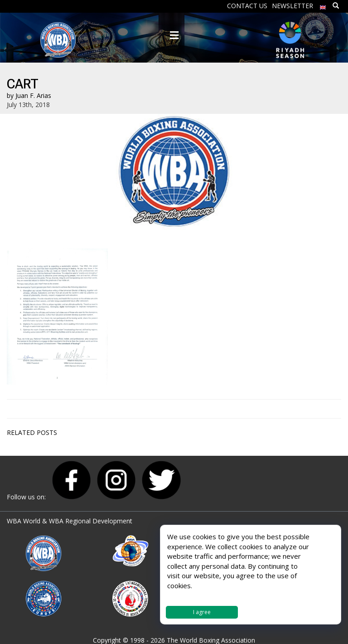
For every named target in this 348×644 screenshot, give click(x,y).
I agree (202, 612)
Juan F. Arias (33, 95)
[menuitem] (323, 5)
